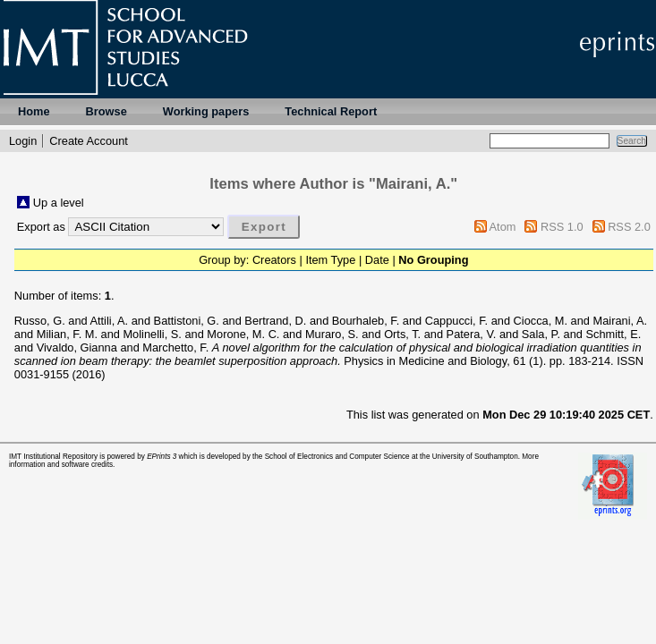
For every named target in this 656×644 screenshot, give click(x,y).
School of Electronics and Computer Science (337, 457)
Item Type (330, 260)
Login (23, 141)
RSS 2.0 (629, 227)
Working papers (206, 111)
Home (34, 111)
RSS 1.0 (562, 227)
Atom (503, 227)
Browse (106, 111)
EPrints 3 (162, 457)
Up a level (59, 203)
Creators (274, 260)
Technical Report (331, 111)
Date (377, 260)
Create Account (89, 141)
